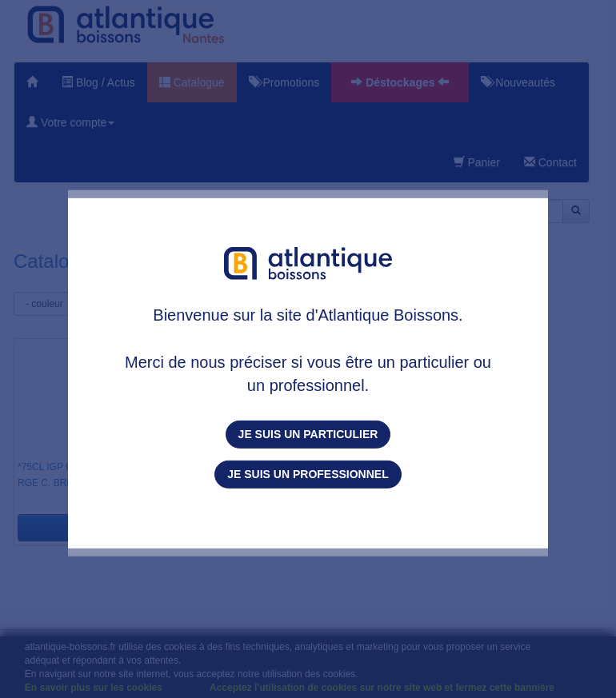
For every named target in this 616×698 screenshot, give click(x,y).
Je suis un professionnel (308, 474)
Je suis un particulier (308, 434)
